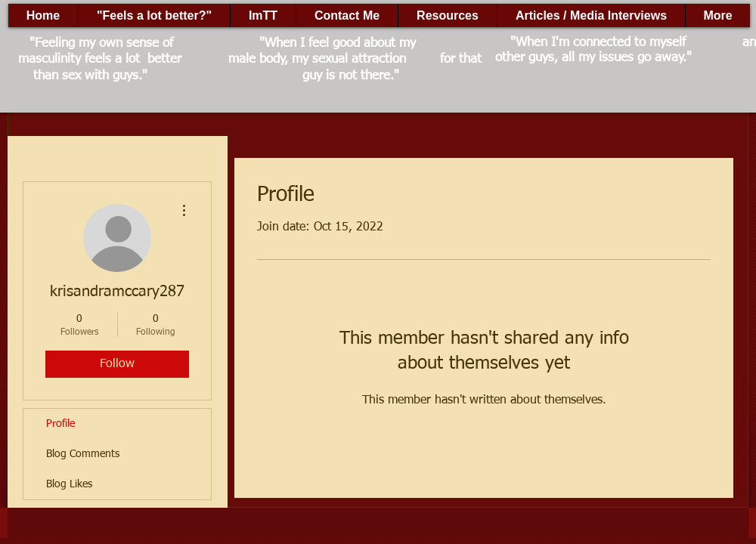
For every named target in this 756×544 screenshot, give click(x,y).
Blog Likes (69, 484)
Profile (60, 424)
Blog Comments (83, 454)
